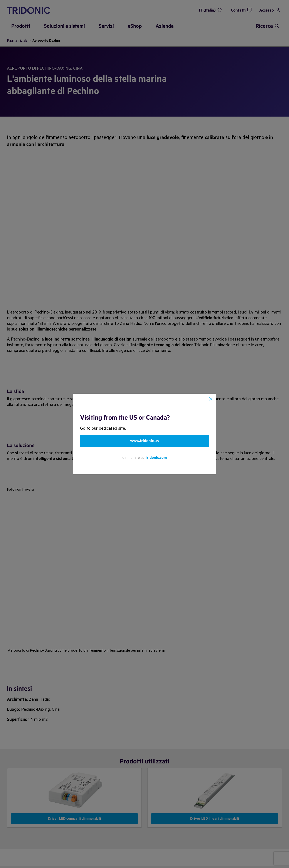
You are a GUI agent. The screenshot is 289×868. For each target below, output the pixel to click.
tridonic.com (156, 458)
